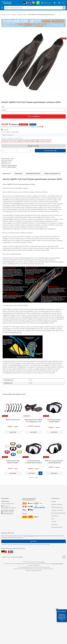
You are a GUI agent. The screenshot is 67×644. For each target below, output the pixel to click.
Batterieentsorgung (57, 527)
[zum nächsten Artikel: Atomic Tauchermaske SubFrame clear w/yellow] (64, 15)
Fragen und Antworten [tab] (52, 174)
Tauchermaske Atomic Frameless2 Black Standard (33, 462)
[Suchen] (64, 8)
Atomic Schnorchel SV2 (13, 420)
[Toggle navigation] (2, 8)
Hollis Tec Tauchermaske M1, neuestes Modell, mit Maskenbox (54, 462)
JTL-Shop (20, 557)
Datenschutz (55, 516)
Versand (33, 127)
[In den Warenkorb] (50, 151)
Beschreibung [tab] (7, 174)
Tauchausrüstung (12, 165)
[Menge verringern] (3, 151)
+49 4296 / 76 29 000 (8, 510)
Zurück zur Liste (6, 15)
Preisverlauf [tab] (19, 174)
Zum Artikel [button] (13, 432)
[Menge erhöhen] (30, 151)
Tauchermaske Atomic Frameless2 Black (54, 421)
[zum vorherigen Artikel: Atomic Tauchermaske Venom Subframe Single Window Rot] (61, 15)
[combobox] (33, 110)
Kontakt (54, 502)
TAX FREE (39, 127)
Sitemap (54, 522)
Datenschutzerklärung (29, 536)
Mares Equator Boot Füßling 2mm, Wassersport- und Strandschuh (33, 421)
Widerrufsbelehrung (57, 507)
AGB (53, 519)
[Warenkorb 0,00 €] (62, 3)
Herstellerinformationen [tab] (33, 174)
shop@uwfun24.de (8, 513)
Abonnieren (34, 541)
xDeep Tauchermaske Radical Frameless (13, 462)
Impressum (55, 524)
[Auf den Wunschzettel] (62, 33)
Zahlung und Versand (57, 510)
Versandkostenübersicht (58, 564)
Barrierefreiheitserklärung (59, 513)
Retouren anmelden (57, 504)
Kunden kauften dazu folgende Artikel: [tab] (14, 394)
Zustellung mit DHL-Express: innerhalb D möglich (26, 141)
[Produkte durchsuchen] (33, 8)
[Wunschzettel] (55, 3)
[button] (46, 3)
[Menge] (17, 151)
